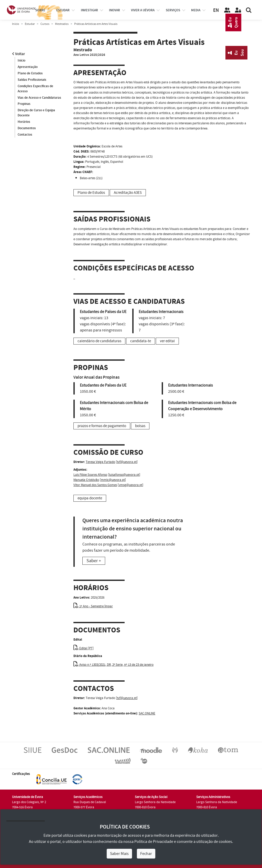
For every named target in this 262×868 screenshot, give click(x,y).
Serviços (173, 10)
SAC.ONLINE (147, 713)
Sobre (40, 10)
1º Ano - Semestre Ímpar (93, 606)
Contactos (25, 135)
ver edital (167, 341)
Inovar (114, 10)
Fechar (146, 854)
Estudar (30, 24)
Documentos (27, 128)
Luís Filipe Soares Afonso (90, 475)
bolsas (140, 426)
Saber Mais (119, 854)
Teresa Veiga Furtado (100, 462)
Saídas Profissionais (32, 80)
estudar (63, 10)
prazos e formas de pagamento (102, 426)
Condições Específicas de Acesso (35, 89)
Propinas (24, 104)
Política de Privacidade (154, 842)
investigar (89, 10)
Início (16, 24)
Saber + (94, 561)
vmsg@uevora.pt (130, 485)
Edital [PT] (84, 648)
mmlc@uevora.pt (113, 480)
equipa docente (90, 498)
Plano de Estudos (30, 73)
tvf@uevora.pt (127, 462)
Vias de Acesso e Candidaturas (39, 98)
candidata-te (141, 341)
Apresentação (28, 67)
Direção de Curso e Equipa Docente (36, 113)
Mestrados (62, 24)
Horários (24, 122)
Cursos (45, 24)
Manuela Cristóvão (86, 480)
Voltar (19, 54)
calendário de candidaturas (99, 341)
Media (196, 10)
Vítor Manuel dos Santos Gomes (95, 485)
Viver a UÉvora (143, 10)
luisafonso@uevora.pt (124, 475)
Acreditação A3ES (128, 193)
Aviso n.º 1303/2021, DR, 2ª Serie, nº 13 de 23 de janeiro (113, 665)
